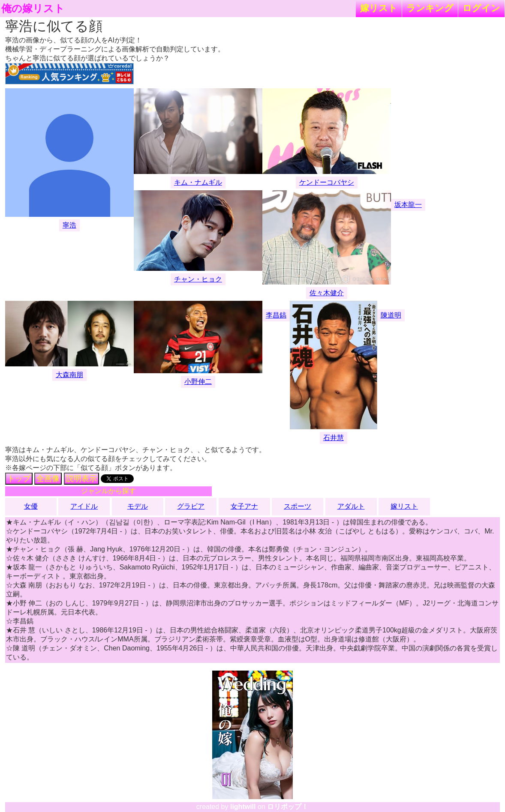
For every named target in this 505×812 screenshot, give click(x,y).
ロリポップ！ (288, 807)
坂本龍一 (408, 205)
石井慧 (334, 438)
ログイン (481, 8)
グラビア (191, 506)
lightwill (243, 807)
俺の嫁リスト (33, 9)
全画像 (48, 479)
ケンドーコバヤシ (327, 182)
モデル (138, 506)
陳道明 (391, 315)
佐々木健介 (327, 293)
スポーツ (298, 506)
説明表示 (81, 479)
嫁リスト (379, 8)
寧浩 (69, 225)
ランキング (430, 8)
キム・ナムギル (198, 182)
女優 (31, 506)
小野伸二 (198, 382)
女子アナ (244, 506)
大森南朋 (69, 375)
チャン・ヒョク (198, 279)
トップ (19, 479)
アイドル (84, 506)
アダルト (351, 506)
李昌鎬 (276, 315)
